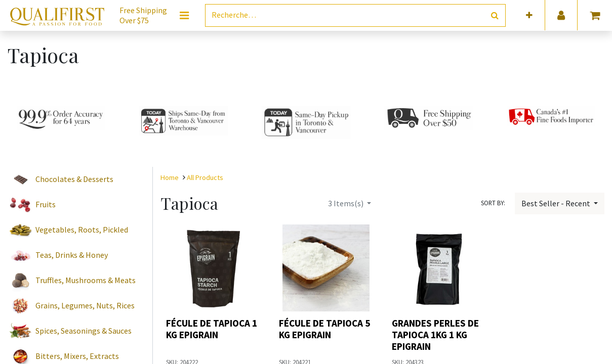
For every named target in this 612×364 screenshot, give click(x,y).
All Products (205, 177)
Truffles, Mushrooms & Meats (86, 280)
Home (170, 177)
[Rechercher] (495, 15)
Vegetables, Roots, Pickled (82, 230)
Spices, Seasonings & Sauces (84, 331)
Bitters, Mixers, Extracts (77, 356)
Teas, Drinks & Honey (72, 255)
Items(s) (346, 203)
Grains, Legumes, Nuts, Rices (85, 305)
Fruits (46, 204)
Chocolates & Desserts (74, 179)
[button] (529, 15)
